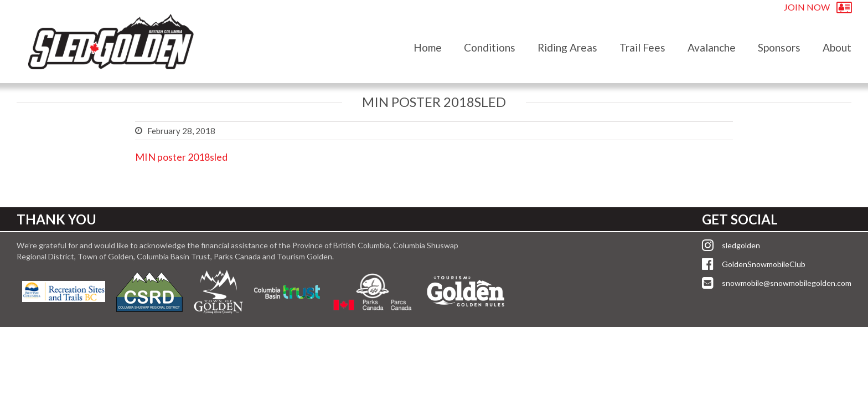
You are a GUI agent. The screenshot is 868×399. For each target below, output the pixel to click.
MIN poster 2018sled (181, 157)
